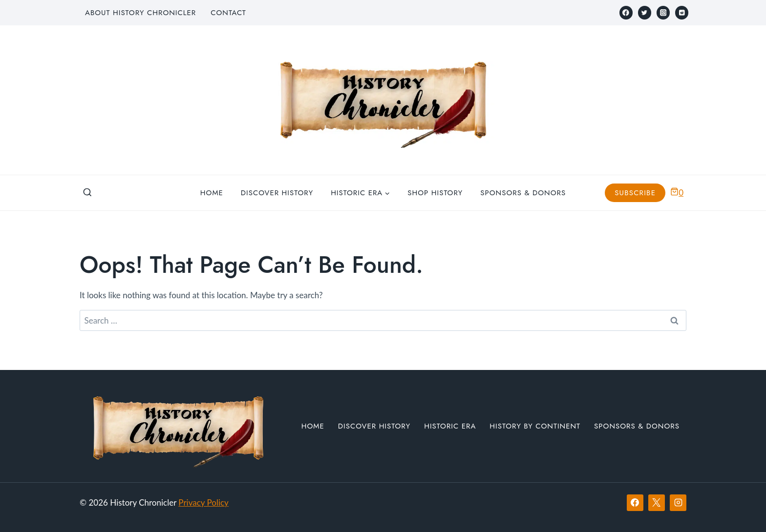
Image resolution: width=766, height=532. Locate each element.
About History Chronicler (140, 13)
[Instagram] (663, 12)
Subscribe (635, 193)
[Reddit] (682, 12)
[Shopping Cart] (677, 193)
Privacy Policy (203, 502)
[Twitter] (645, 12)
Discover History (277, 193)
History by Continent (535, 426)
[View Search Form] (87, 193)
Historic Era (450, 426)
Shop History (435, 193)
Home (212, 193)
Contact (228, 13)
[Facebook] (626, 12)
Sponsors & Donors (523, 193)
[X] (657, 503)
